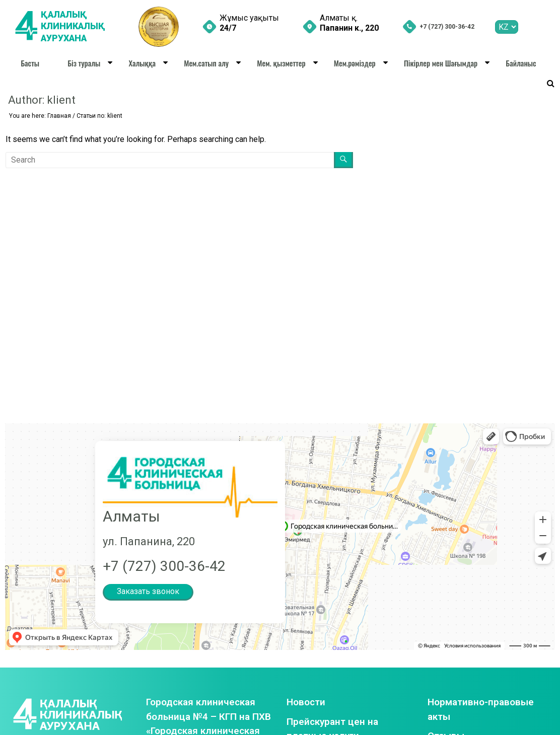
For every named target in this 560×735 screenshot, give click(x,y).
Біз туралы (84, 63)
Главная (59, 116)
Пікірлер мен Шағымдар (441, 63)
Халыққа (142, 63)
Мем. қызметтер (281, 63)
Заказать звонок (148, 591)
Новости (306, 702)
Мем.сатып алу (206, 63)
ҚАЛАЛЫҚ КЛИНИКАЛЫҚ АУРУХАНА (74, 27)
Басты (30, 63)
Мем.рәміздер (355, 63)
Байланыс (521, 63)
